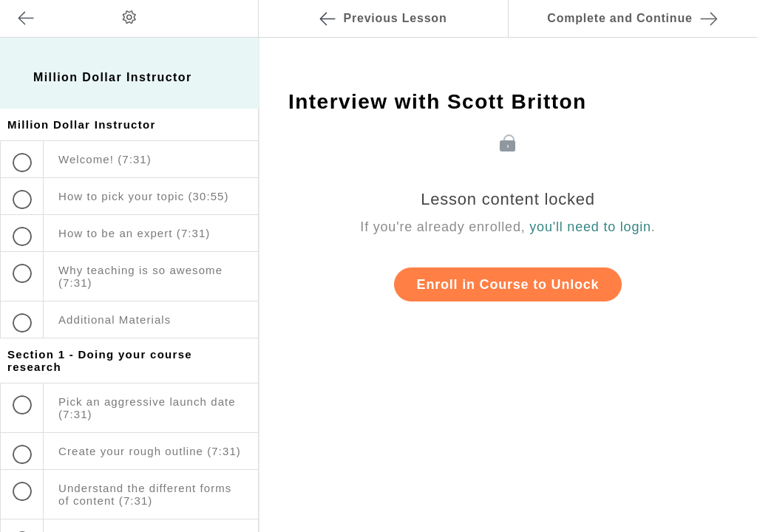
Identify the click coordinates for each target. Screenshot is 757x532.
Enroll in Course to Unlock (508, 284)
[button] (232, 7)
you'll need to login (590, 227)
